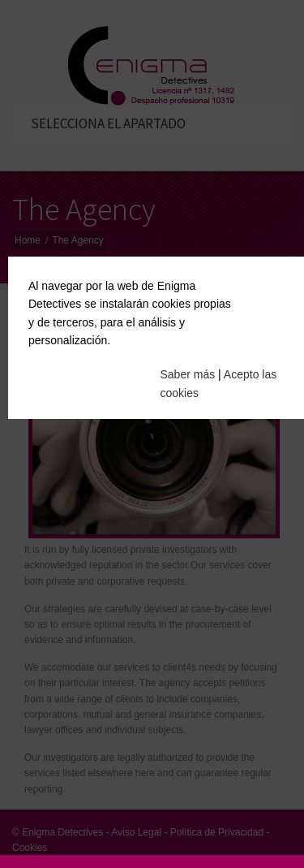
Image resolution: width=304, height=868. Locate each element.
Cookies (30, 848)
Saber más (188, 371)
